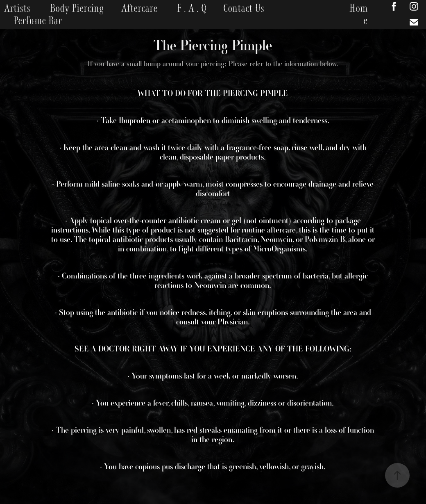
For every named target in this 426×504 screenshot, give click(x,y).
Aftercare (139, 8)
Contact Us (244, 8)
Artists (17, 8)
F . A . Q (192, 8)
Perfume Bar (38, 21)
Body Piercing (77, 8)
